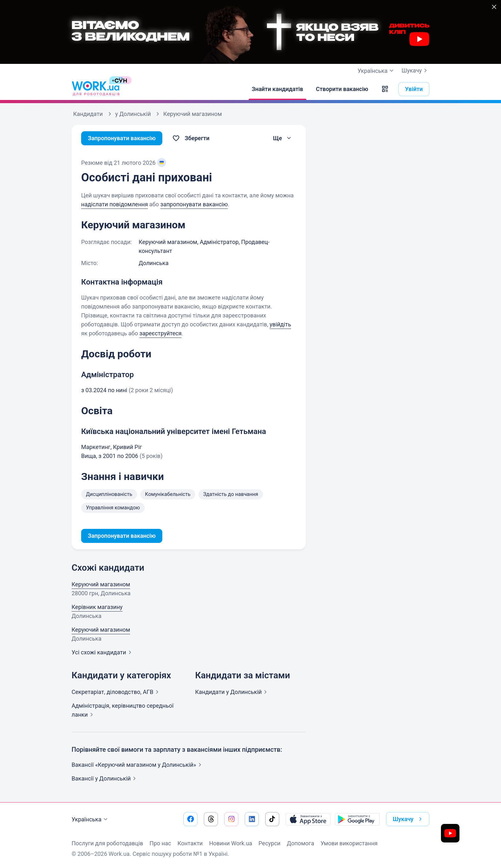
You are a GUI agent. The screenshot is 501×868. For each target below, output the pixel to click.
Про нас (160, 843)
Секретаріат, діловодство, (116, 692)
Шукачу (416, 71)
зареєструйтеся (160, 333)
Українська (90, 819)
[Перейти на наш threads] (211, 819)
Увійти (414, 89)
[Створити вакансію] (342, 89)
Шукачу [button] (409, 819)
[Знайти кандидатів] (277, 89)
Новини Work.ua (231, 843)
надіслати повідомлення (115, 204)
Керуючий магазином (101, 584)
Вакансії (105, 778)
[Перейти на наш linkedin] (252, 819)
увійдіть (280, 324)
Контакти (190, 843)
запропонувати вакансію (194, 204)
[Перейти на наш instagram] (231, 819)
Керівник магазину (97, 607)
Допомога (301, 843)
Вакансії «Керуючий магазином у (138, 765)
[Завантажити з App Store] (308, 819)
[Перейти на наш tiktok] (272, 819)
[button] (385, 89)
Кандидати (232, 692)
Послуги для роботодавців (107, 843)
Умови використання (349, 843)
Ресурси (270, 843)
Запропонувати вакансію (122, 138)
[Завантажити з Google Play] (357, 819)
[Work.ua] (96, 89)
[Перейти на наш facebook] (190, 819)
